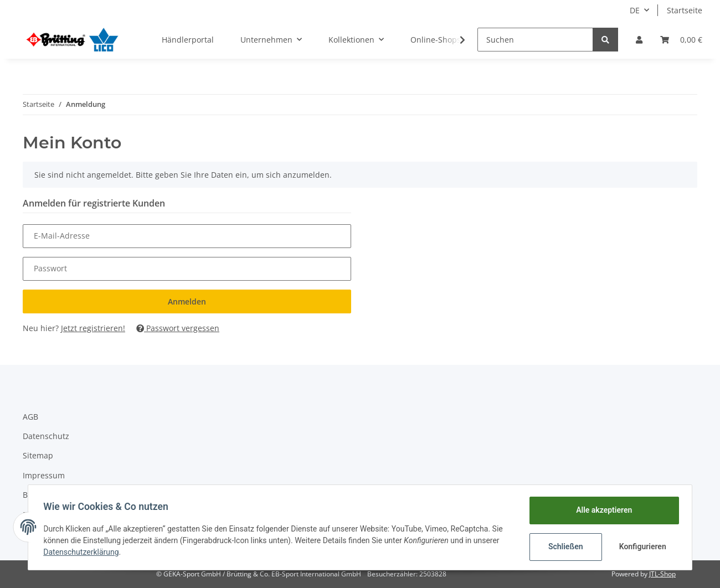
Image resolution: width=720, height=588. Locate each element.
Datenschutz (46, 436)
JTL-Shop (662, 574)
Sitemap (38, 455)
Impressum (44, 475)
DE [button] (635, 10)
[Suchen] (535, 40)
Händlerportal (188, 40)
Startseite (685, 10)
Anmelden (187, 301)
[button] (639, 40)
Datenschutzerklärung (84, 552)
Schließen (563, 546)
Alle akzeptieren (601, 510)
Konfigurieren (641, 546)
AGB (30, 417)
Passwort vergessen (178, 328)
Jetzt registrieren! (93, 328)
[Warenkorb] (681, 40)
